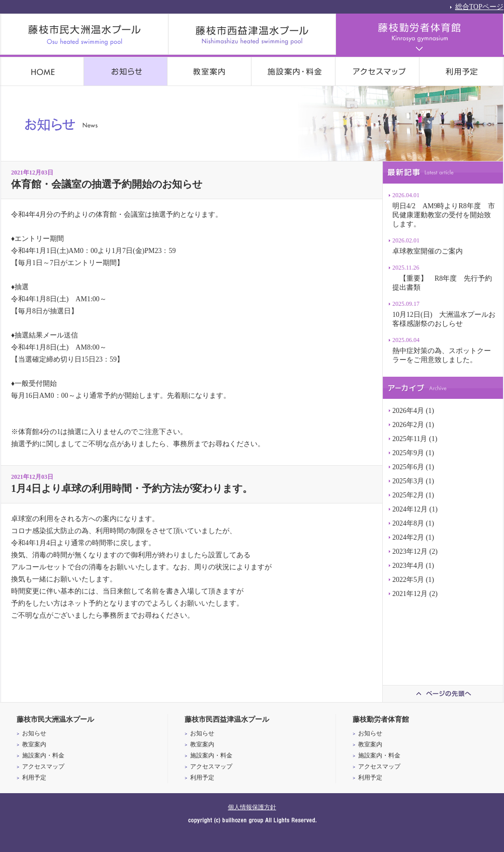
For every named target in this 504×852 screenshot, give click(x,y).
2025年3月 (408, 481)
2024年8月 (408, 523)
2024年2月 (408, 537)
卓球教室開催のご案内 (428, 251)
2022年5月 (408, 580)
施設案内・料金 (293, 71)
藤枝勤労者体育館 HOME (42, 71)
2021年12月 (410, 594)
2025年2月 (408, 495)
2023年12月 (410, 551)
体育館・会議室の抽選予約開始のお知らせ (107, 184)
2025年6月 (408, 467)
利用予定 (461, 71)
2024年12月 (410, 509)
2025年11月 (410, 439)
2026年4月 (408, 411)
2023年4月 (408, 566)
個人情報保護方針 (252, 807)
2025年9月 (408, 453)
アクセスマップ (377, 71)
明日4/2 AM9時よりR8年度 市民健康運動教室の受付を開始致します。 (444, 215)
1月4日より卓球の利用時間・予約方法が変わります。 (132, 488)
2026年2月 (408, 425)
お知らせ (126, 71)
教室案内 (209, 71)
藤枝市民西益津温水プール (252, 34)
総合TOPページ (479, 6)
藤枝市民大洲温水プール (55, 719)
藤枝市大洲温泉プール (85, 34)
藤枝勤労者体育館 (420, 34)
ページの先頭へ (443, 694)
